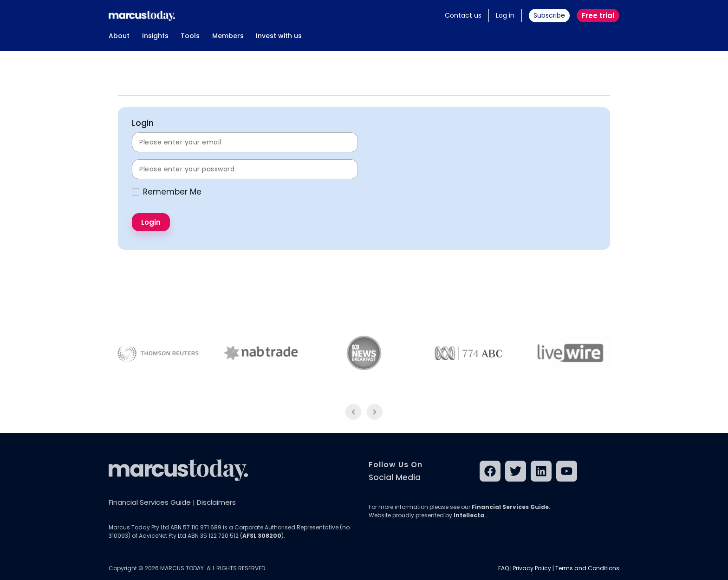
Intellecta (469, 515)
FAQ (504, 568)
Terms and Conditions (587, 568)
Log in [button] (505, 15)
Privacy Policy (532, 568)
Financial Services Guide (150, 502)
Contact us (463, 15)
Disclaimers (216, 502)
